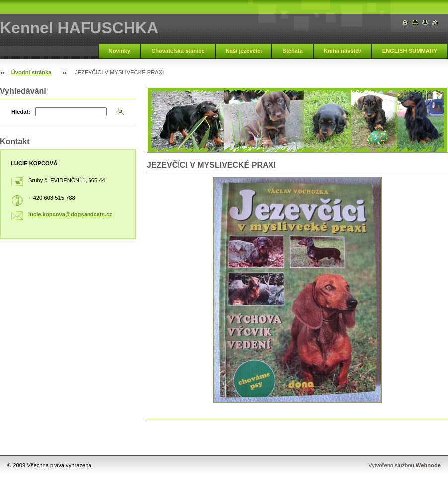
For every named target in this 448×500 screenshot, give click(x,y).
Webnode (428, 465)
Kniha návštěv (343, 51)
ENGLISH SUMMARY (410, 51)
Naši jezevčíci (244, 51)
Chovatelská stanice (178, 51)
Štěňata (292, 51)
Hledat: (21, 112)
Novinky (120, 51)
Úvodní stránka (32, 72)
